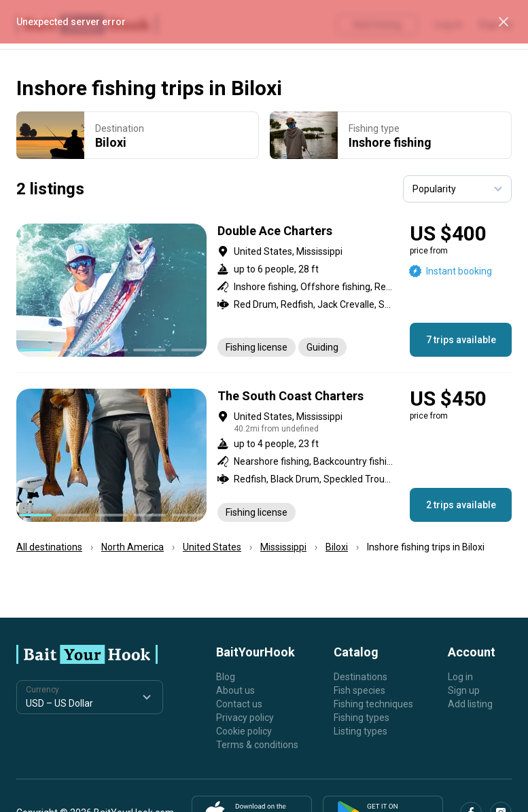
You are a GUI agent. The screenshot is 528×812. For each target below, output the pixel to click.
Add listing (470, 704)
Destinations (360, 677)
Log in (460, 677)
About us (235, 690)
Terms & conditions (257, 745)
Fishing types (362, 718)
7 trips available (461, 340)
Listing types (360, 731)
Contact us (239, 704)
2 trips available (461, 505)
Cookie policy (244, 731)
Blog (226, 677)
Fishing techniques (373, 704)
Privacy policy (245, 718)
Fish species (359, 690)
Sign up (464, 690)
